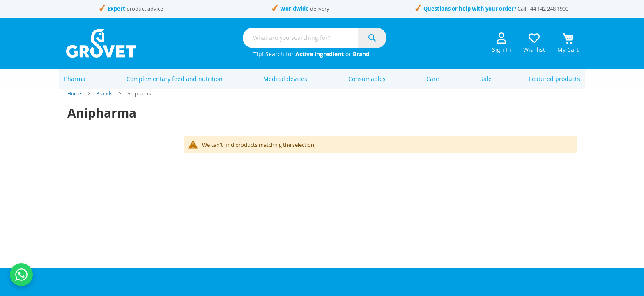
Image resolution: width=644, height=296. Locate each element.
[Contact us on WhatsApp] (21, 275)
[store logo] (101, 43)
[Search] (372, 38)
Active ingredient (320, 54)
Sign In (501, 43)
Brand (361, 54)
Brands (104, 103)
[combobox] (315, 38)
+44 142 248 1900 (548, 9)
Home (74, 103)
